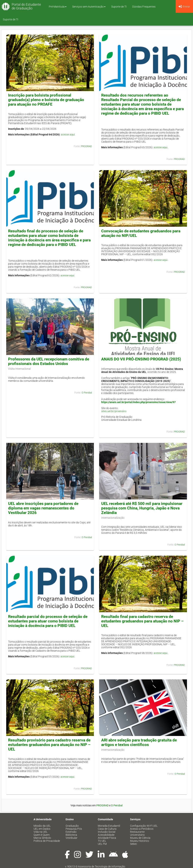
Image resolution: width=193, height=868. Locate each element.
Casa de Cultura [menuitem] (107, 829)
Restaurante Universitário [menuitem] (137, 833)
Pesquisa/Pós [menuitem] (74, 829)
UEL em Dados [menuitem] (42, 829)
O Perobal (87, 393)
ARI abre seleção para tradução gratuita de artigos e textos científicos (139, 742)
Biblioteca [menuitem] (71, 835)
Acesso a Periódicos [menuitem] (142, 829)
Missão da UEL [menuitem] (42, 826)
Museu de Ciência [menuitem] (140, 838)
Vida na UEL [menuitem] (41, 832)
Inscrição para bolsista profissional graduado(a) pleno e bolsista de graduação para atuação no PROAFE (46, 100)
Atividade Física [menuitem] (107, 838)
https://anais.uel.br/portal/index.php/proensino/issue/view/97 (138, 402)
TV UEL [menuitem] (102, 841)
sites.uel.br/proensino (114, 411)
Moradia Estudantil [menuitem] (109, 826)
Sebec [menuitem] (134, 844)
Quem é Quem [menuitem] (42, 835)
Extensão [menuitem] (71, 832)
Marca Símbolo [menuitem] (42, 838)
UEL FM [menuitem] (102, 844)
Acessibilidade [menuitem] (106, 835)
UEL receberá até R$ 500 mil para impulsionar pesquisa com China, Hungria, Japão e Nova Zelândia (142, 508)
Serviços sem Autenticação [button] (89, 7)
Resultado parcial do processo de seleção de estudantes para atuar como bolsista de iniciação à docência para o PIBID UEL (48, 621)
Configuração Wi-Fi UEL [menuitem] (144, 826)
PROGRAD (86, 146)
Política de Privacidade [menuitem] (47, 841)
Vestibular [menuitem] (72, 838)
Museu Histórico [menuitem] (140, 841)
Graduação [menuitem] (72, 826)
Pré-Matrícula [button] (58, 7)
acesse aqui (68, 134)
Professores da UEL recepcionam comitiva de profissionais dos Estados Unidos (49, 361)
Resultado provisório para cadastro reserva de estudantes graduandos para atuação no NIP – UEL (49, 745)
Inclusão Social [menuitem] (107, 832)
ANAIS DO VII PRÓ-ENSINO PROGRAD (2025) (141, 359)
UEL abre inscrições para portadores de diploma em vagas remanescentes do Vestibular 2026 (43, 508)
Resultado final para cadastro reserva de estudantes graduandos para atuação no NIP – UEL (142, 621)
